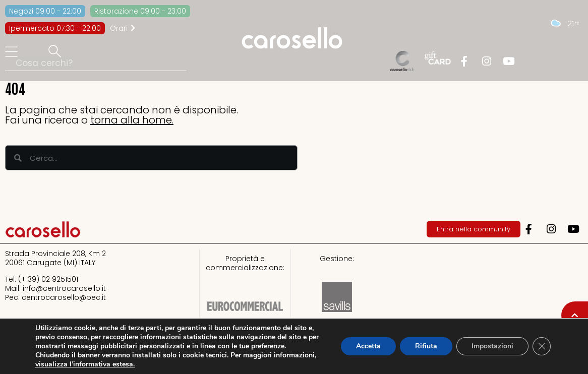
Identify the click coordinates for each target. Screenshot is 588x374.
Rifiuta (426, 346)
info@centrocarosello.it (64, 288)
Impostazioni (492, 346)
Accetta (368, 346)
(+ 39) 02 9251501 (48, 279)
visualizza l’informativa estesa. (85, 364)
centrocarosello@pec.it (64, 297)
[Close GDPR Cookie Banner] (542, 346)
